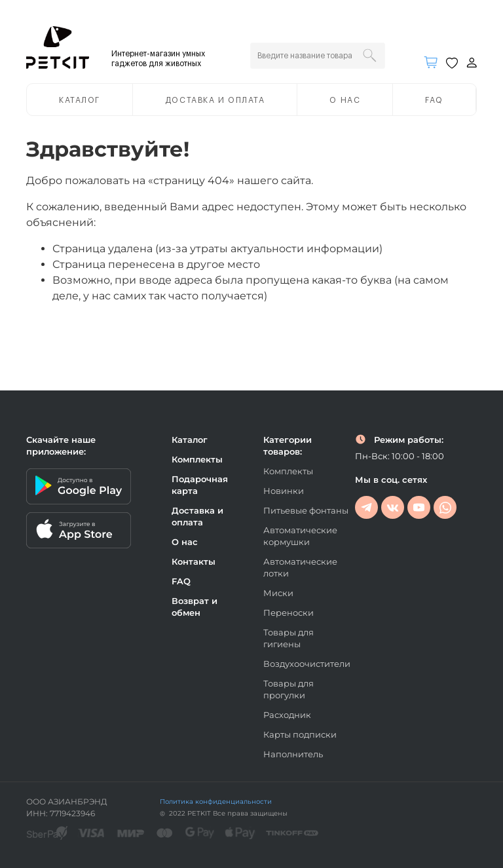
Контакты (194, 561)
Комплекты (197, 459)
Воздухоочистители (307, 664)
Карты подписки (300, 734)
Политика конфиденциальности (216, 802)
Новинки (284, 491)
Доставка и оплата (215, 100)
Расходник (287, 715)
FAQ (434, 100)
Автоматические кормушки (300, 536)
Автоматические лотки (300, 567)
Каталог (80, 100)
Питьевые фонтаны (306, 510)
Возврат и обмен (195, 607)
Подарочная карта (200, 485)
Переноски (289, 613)
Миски (278, 593)
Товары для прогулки (289, 689)
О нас (345, 100)
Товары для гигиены (289, 638)
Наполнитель (293, 754)
